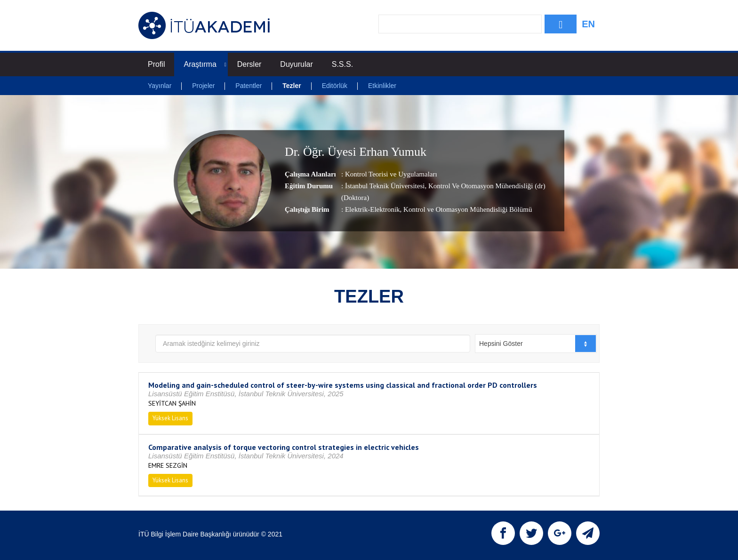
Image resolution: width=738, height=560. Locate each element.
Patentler (249, 86)
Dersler (249, 64)
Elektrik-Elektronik (373, 209)
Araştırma (205, 64)
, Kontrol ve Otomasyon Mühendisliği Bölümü (466, 209)
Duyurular (296, 64)
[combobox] (536, 344)
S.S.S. (342, 64)
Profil (156, 64)
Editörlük (335, 86)
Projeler (203, 86)
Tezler (292, 86)
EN (588, 24)
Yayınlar (160, 86)
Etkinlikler (382, 86)
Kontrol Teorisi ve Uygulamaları (391, 174)
